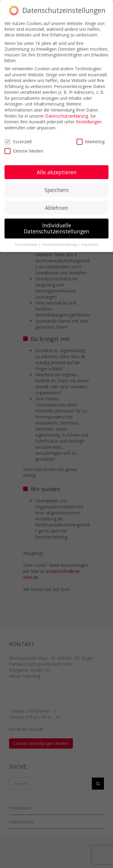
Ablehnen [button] (57, 208)
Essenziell (18, 142)
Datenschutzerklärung (67, 116)
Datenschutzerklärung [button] (60, 245)
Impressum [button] (90, 245)
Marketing (91, 142)
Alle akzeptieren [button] (57, 172)
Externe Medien (24, 151)
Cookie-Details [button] (27, 245)
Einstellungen (89, 122)
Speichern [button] (57, 190)
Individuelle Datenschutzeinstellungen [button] (56, 228)
